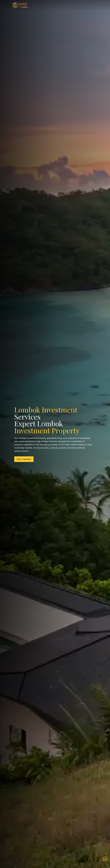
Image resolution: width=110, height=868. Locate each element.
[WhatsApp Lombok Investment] (105, 858)
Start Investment (24, 459)
